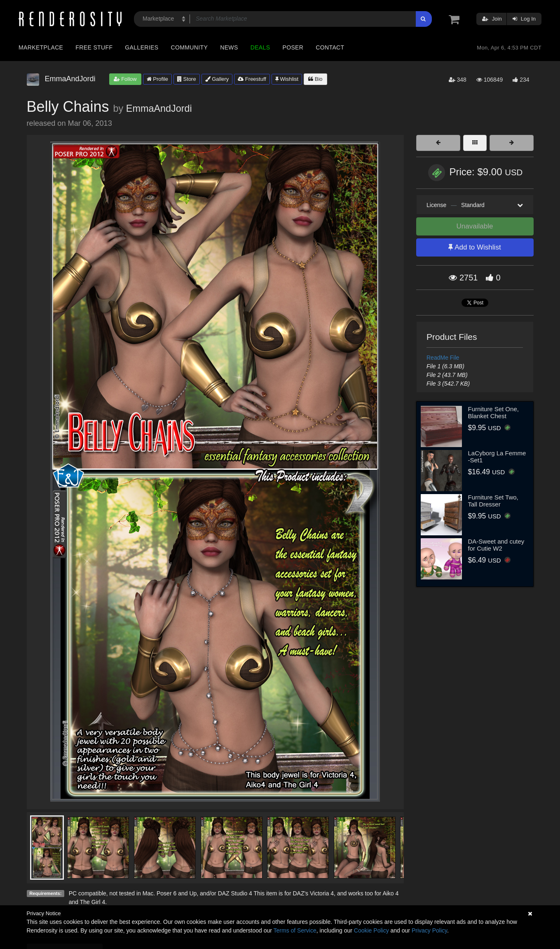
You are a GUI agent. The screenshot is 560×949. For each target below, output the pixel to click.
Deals (260, 47)
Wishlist (287, 79)
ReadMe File (443, 358)
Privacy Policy (429, 930)
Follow (125, 79)
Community (190, 47)
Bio (315, 79)
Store (187, 79)
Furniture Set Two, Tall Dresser (493, 501)
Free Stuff (94, 47)
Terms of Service (295, 930)
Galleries (142, 47)
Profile (157, 79)
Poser (293, 47)
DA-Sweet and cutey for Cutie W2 (496, 545)
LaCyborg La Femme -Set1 (497, 457)
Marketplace (41, 47)
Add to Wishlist (474, 247)
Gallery (217, 79)
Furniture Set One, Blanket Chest (493, 412)
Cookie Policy (371, 930)
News (229, 47)
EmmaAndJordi (159, 108)
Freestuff (252, 79)
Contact (330, 47)
